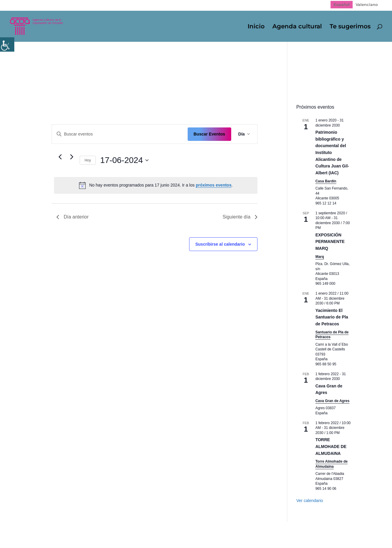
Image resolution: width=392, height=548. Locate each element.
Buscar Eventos (209, 134)
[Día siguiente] (72, 157)
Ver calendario (310, 501)
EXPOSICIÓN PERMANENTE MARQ (330, 242)
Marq (320, 257)
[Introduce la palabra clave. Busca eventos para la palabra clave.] (120, 134)
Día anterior (72, 217)
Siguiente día (240, 217)
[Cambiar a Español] (342, 5)
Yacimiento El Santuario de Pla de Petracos (332, 317)
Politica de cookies (145, 530)
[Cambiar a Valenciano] (367, 5)
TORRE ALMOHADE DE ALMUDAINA (331, 446)
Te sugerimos (350, 27)
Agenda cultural (297, 27)
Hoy (88, 160)
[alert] (156, 185)
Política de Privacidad (94, 530)
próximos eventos (214, 185)
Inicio (256, 27)
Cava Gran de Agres (332, 401)
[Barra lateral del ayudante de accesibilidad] (7, 44)
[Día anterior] (60, 157)
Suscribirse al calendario (220, 244)
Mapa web (51, 530)
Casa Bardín (326, 181)
